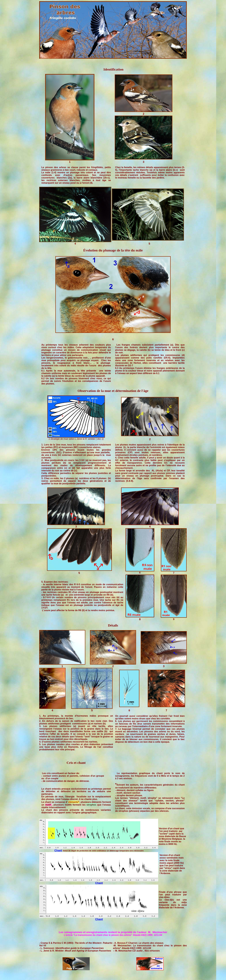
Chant (58, 850)
